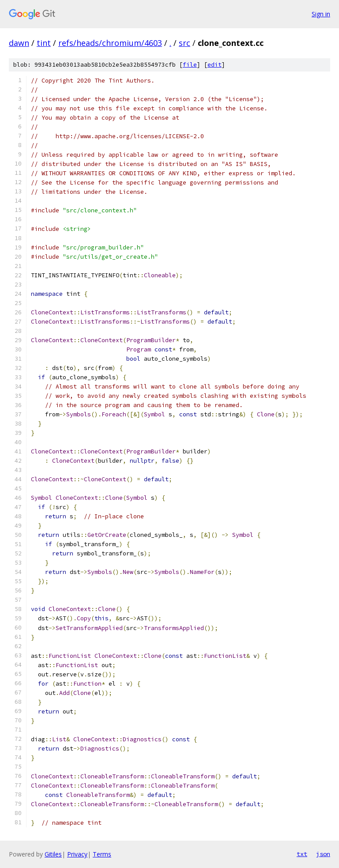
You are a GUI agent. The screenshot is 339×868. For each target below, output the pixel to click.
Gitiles (53, 854)
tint (44, 43)
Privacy (77, 854)
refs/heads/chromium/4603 (110, 43)
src (185, 43)
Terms (102, 854)
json (323, 854)
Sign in (321, 14)
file (190, 65)
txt (302, 854)
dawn (19, 43)
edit (215, 65)
